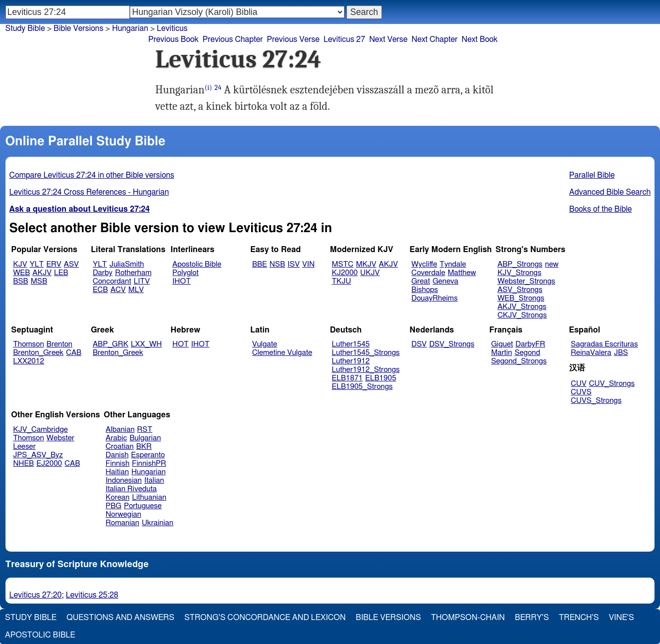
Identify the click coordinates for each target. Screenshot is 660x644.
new (552, 264)
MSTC (343, 264)
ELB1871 (347, 378)
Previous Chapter (233, 39)
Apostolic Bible (40, 635)
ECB (100, 290)
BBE (260, 264)
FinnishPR (149, 464)
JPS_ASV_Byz (38, 455)
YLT (36, 264)
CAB (74, 353)
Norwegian (124, 514)
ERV (54, 264)
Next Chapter (434, 39)
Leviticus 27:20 (36, 595)
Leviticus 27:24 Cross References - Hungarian (89, 192)
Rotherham (133, 273)
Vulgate (265, 344)
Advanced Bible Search (610, 192)
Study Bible (25, 28)
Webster (60, 438)
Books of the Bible (601, 209)
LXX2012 (28, 361)
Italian (154, 481)
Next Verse (388, 39)
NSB (277, 264)
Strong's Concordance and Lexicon (265, 618)
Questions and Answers (120, 618)
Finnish (118, 464)
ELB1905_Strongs (362, 387)
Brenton (59, 344)
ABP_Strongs (520, 264)
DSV (419, 344)
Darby (103, 273)
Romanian (123, 523)
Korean (118, 497)
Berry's (532, 618)
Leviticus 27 (344, 39)
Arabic (117, 438)
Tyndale (453, 264)
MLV (136, 290)
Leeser (24, 447)
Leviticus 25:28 (92, 595)
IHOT (181, 281)
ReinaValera (591, 353)
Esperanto (148, 455)
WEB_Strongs (521, 298)
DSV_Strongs (452, 344)
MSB (39, 281)
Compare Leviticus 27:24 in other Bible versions (92, 175)
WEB (21, 273)
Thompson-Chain (468, 618)
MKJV (366, 264)
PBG (114, 506)
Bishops (425, 290)
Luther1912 (351, 361)
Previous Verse (293, 39)
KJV (20, 264)
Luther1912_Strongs (366, 370)
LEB (61, 273)
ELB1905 (381, 378)
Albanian (120, 430)
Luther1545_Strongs (366, 353)
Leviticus (172, 28)
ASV (71, 264)
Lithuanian (149, 497)
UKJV (370, 273)
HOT (180, 344)
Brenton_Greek (38, 353)
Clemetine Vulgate (282, 353)
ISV (294, 264)
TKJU (342, 281)
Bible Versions (78, 28)
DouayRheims (435, 298)
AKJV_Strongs (522, 307)
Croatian (120, 447)
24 (218, 88)
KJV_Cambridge (40, 430)
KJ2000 (345, 273)
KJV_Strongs (519, 273)
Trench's (579, 618)
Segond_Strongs (519, 361)
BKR (144, 447)
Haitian (118, 472)
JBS (621, 353)
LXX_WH (146, 344)
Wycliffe (424, 264)
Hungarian (130, 28)
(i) (208, 88)
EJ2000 (49, 464)
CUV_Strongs (612, 384)
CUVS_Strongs (596, 401)
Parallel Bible (592, 175)
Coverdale (428, 273)
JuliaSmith (127, 264)
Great (421, 281)
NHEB (23, 464)
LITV (142, 281)
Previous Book (173, 39)
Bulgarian (145, 438)
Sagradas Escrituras (604, 344)
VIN (308, 264)
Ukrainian (158, 523)
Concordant (112, 281)
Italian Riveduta (131, 489)
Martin (502, 353)
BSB (20, 281)
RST (145, 430)
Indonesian (124, 481)
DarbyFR (531, 344)
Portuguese (143, 506)
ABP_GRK (111, 344)
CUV (579, 384)
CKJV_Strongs (522, 315)
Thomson (28, 344)
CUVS (581, 392)
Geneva (445, 281)
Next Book (479, 39)
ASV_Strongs (520, 290)
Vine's (622, 618)
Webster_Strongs (526, 281)
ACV (118, 290)
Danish (117, 455)
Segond (527, 353)
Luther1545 (351, 344)
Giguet (502, 344)
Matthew (462, 273)
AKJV (42, 273)
